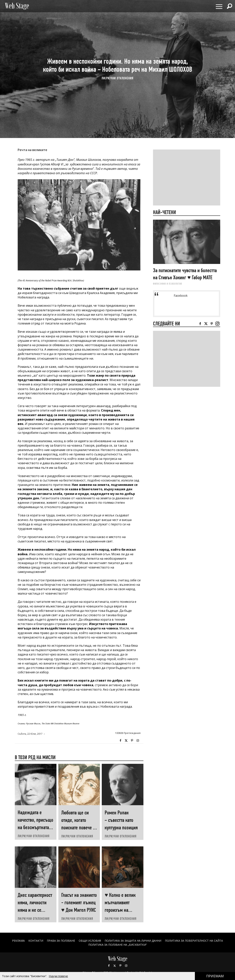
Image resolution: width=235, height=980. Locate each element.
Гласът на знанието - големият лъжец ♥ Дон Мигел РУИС (79, 902)
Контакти (36, 941)
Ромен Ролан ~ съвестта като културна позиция (121, 820)
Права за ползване (61, 941)
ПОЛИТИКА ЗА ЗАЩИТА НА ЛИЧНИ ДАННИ (133, 941)
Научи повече (58, 976)
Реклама (18, 941)
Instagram (138, 741)
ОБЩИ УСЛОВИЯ (90, 941)
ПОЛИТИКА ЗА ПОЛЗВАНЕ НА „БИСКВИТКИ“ (118, 945)
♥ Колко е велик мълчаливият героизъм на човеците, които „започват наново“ (122, 910)
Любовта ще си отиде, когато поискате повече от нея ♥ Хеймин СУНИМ (79, 828)
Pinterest (120, 966)
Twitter (126, 741)
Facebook (120, 741)
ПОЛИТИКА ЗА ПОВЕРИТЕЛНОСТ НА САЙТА (194, 941)
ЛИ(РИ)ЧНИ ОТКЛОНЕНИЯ (118, 78)
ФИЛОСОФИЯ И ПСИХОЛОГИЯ (168, 284)
